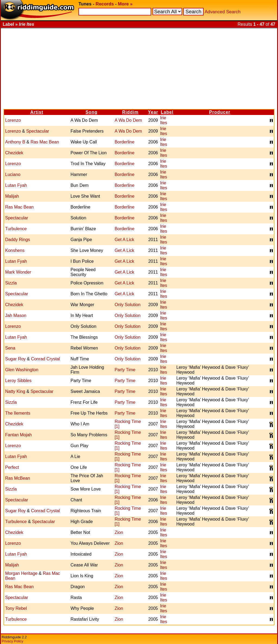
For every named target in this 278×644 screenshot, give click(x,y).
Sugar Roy (15, 359)
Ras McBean (18, 478)
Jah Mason (16, 315)
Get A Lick (124, 240)
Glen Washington (22, 370)
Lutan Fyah (16, 185)
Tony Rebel (16, 608)
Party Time (125, 370)
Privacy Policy (12, 641)
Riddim (130, 112)
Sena (10, 348)
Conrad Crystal (45, 359)
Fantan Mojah (18, 435)
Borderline (124, 142)
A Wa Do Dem (128, 120)
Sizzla (11, 283)
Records (105, 4)
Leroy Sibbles (18, 381)
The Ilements (18, 413)
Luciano (13, 174)
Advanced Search (223, 12)
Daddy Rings (18, 240)
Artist (37, 112)
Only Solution (127, 305)
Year (153, 112)
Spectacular (38, 131)
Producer (220, 112)
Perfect (12, 467)
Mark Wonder (18, 272)
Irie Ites (164, 120)
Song (91, 112)
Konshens (15, 250)
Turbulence (16, 229)
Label (167, 112)
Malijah (12, 196)
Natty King (15, 391)
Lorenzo (13, 120)
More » (125, 4)
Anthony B (15, 142)
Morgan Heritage (21, 573)
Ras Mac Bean (45, 142)
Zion (119, 532)
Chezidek (14, 153)
